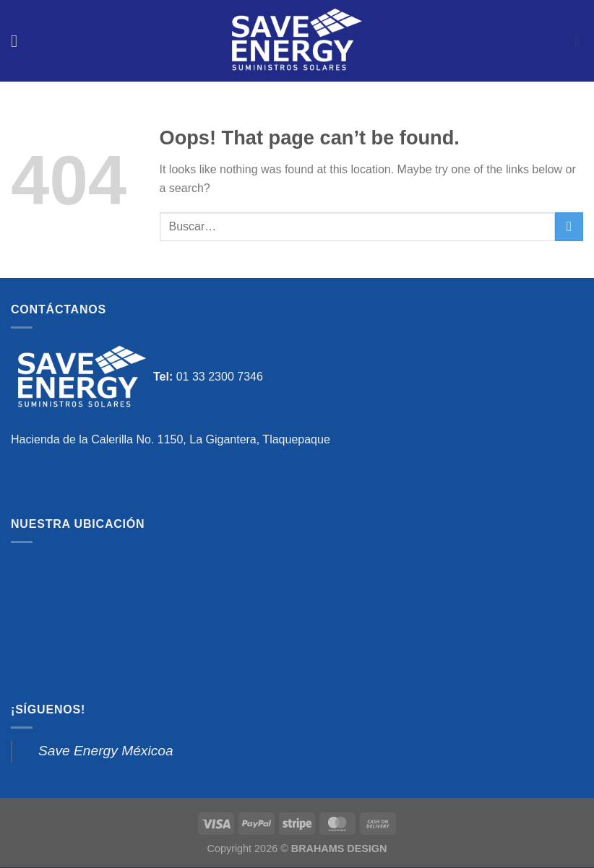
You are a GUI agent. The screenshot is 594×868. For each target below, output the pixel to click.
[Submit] (569, 226)
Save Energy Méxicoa (106, 751)
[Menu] (20, 41)
